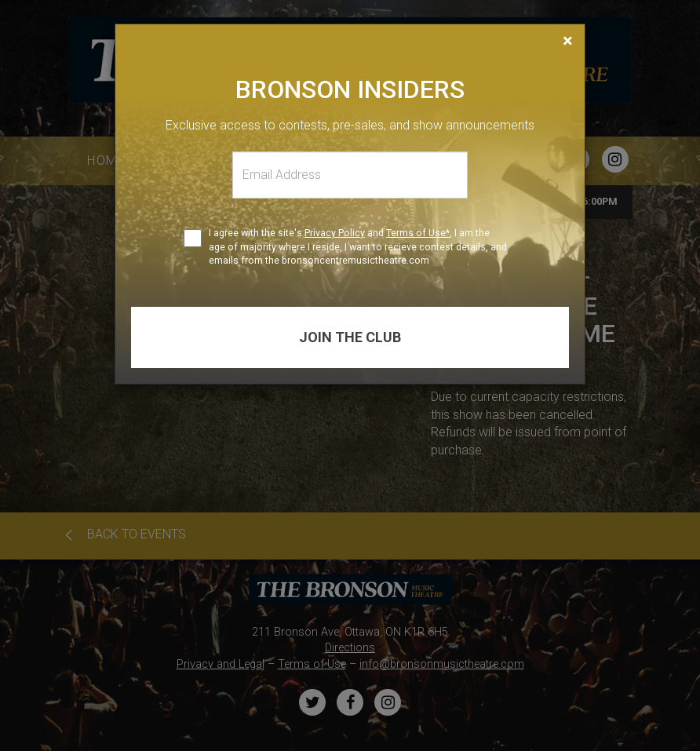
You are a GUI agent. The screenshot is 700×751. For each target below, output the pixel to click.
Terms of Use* (418, 233)
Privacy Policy (335, 233)
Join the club (350, 337)
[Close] (568, 41)
